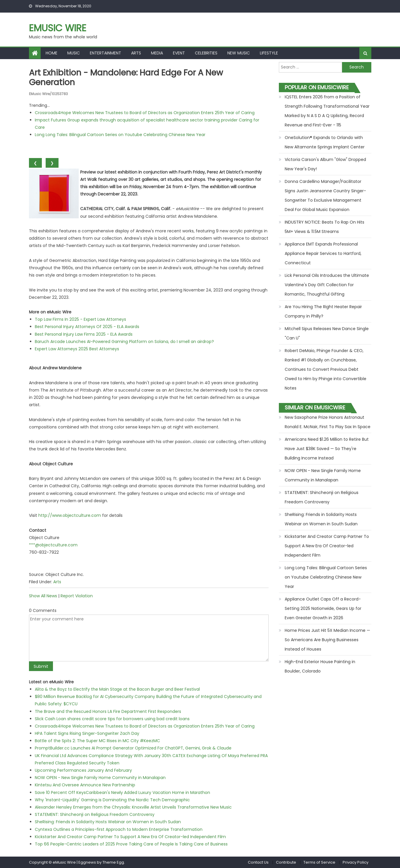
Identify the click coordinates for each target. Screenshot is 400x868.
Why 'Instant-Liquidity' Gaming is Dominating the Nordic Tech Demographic (112, 800)
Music (74, 53)
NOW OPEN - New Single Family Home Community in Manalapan (100, 778)
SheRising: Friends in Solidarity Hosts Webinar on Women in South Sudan (108, 822)
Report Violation (77, 596)
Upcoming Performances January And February (83, 770)
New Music (239, 53)
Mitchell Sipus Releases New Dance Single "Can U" (327, 333)
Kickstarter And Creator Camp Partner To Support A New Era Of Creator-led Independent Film (130, 837)
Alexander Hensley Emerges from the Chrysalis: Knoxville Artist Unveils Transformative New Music (133, 807)
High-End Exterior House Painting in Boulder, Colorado (320, 666)
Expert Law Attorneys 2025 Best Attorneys (77, 349)
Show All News (43, 596)
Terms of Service (319, 862)
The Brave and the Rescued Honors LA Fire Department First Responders (108, 711)
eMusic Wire (58, 28)
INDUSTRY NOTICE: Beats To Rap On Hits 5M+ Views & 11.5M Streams (325, 227)
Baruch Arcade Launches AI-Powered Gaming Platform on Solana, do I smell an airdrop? (124, 342)
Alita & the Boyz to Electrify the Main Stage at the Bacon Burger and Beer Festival (117, 689)
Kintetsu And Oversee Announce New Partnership (85, 785)
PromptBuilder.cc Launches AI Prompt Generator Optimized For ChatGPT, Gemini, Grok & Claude (133, 748)
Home (51, 53)
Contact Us (258, 862)
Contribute (286, 862)
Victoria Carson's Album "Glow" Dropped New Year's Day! (325, 164)
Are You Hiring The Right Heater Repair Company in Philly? (323, 311)
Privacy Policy (356, 862)
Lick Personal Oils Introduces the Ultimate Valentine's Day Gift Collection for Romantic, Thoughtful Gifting (327, 285)
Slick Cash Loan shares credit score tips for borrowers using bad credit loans (112, 719)
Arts (136, 53)
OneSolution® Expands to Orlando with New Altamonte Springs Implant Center (325, 142)
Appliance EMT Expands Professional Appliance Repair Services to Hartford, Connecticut (323, 253)
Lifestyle (269, 53)
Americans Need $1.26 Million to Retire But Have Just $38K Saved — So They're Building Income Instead (327, 449)
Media (157, 53)
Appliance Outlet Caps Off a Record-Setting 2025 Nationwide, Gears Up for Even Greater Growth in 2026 (323, 608)
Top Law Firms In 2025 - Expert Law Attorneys (80, 319)
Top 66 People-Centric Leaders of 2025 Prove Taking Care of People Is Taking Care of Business (131, 844)
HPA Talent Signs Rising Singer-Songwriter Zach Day (87, 733)
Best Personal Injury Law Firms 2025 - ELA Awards (84, 334)
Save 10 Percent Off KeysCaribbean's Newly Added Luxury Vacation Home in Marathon (122, 792)
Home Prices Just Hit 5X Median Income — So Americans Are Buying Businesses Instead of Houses (327, 640)
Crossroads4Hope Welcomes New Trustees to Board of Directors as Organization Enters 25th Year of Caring (145, 113)
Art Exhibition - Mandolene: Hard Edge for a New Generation (126, 78)
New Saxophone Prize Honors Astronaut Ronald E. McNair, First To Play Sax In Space (328, 422)
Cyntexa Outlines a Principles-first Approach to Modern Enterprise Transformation (119, 829)
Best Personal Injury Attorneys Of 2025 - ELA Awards (87, 327)
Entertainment (105, 53)
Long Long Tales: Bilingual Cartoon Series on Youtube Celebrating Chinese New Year (120, 135)
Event (179, 53)
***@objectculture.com (53, 545)
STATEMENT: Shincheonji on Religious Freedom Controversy (95, 814)
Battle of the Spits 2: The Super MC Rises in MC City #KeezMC (97, 741)
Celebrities (206, 53)
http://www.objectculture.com (70, 515)
